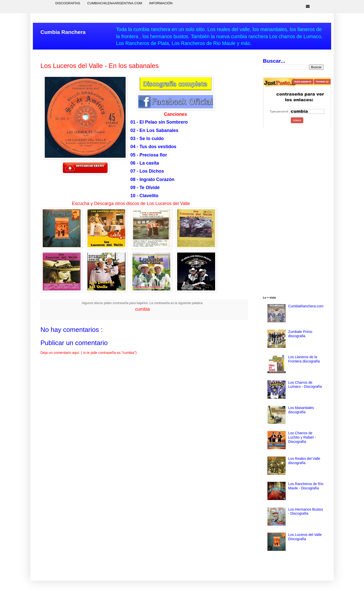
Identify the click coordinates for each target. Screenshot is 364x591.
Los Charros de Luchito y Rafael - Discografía (302, 437)
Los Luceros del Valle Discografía (305, 537)
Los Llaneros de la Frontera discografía (304, 359)
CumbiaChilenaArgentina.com (115, 3)
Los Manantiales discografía (301, 410)
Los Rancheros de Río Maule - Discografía (306, 486)
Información (161, 3)
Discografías (68, 3)
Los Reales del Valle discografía (304, 461)
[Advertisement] (293, 213)
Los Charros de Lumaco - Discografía (305, 385)
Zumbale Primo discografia (300, 334)
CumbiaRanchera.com (306, 306)
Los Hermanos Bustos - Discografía (306, 512)
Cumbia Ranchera (63, 32)
